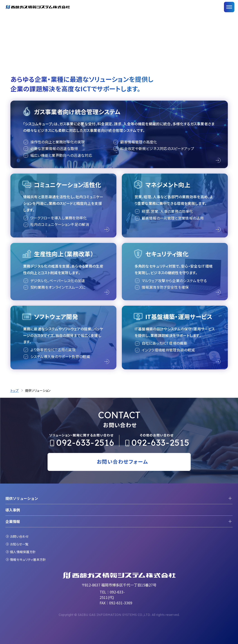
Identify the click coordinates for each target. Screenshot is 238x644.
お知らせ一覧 (19, 544)
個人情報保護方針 (23, 552)
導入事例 (13, 510)
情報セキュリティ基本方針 (28, 559)
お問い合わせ (19, 536)
